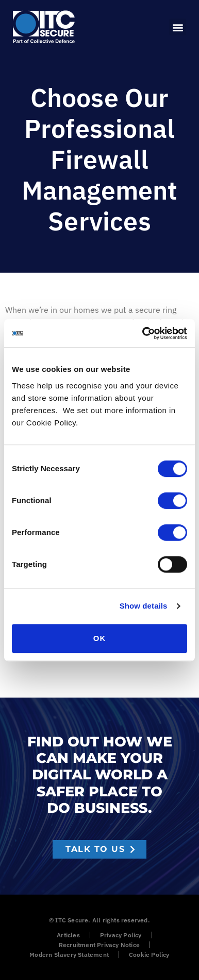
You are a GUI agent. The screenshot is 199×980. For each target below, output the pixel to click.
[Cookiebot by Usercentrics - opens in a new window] (143, 333)
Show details (144, 606)
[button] (178, 27)
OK (100, 638)
